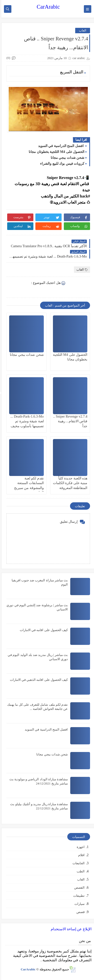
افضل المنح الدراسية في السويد (60, 146)
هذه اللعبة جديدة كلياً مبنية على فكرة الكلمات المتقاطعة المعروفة (69, 483)
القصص (78, 888)
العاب (81, 30)
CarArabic (47, 7)
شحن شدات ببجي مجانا (66, 158)
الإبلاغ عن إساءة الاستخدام (70, 929)
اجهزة (79, 847)
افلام (80, 855)
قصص (79, 912)
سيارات (78, 904)
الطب (79, 871)
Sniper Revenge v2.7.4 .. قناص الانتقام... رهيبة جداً (69, 421)
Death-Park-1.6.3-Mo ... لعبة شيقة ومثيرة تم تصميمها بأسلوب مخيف (26, 421)
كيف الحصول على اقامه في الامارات (43, 630)
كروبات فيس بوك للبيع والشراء (61, 164)
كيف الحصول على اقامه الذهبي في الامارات (38, 680)
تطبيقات (78, 896)
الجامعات (77, 863)
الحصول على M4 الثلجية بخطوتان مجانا (55, 152)
